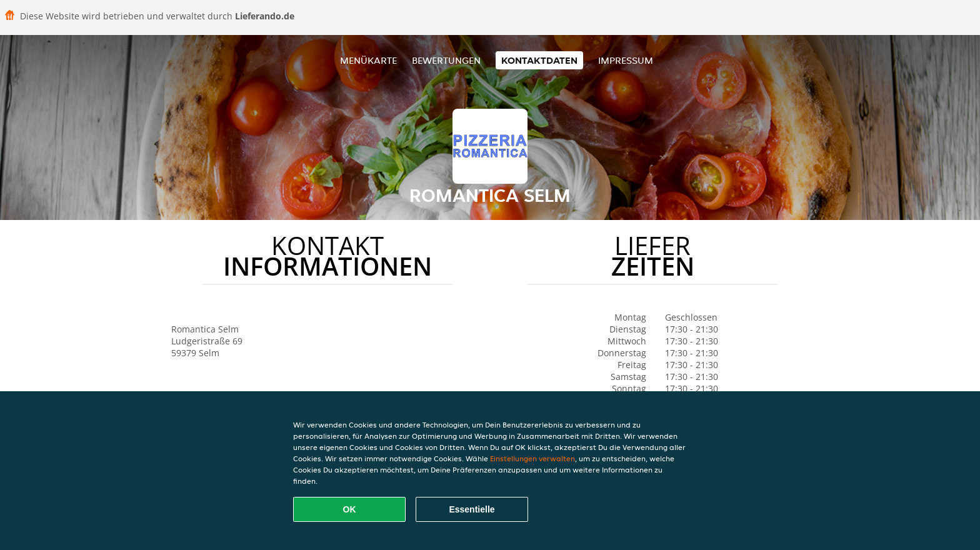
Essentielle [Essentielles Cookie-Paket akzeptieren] (472, 509)
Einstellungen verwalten (532, 458)
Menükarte (368, 60)
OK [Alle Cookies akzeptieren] (350, 509)
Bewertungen (446, 60)
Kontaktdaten (539, 60)
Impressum (626, 60)
